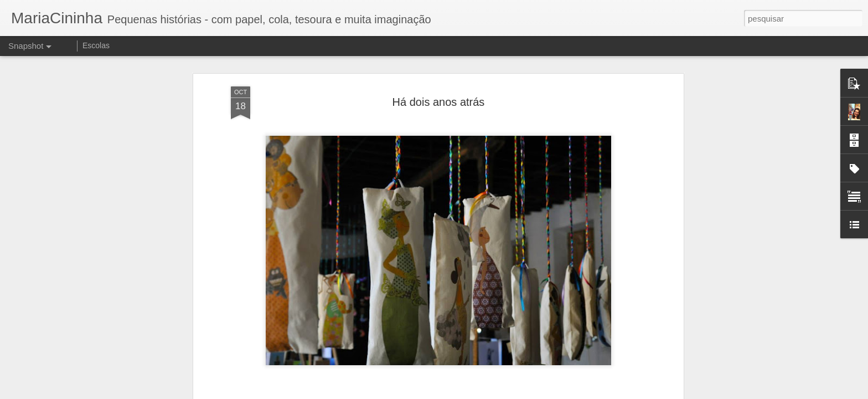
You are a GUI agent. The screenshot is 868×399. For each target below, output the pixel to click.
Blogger (478, 393)
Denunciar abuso (515, 393)
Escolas (96, 45)
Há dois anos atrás (439, 78)
